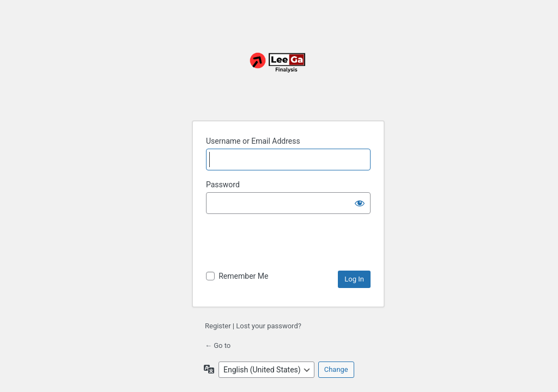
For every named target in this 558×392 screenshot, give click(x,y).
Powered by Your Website (279, 69)
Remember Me (243, 276)
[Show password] (360, 203)
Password (223, 185)
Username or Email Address (253, 141)
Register (218, 326)
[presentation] (289, 244)
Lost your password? (269, 326)
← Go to (218, 345)
